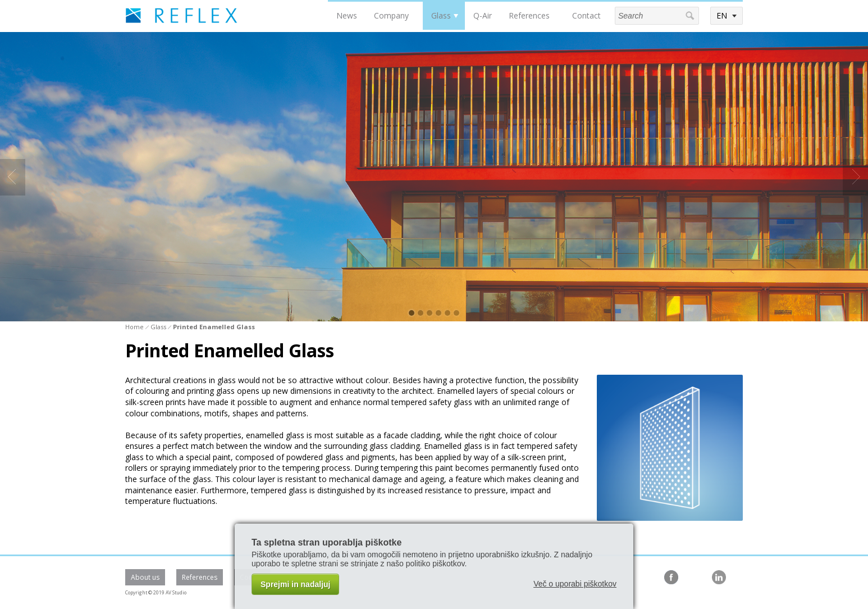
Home (134, 327)
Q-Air (483, 15)
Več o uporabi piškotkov (575, 584)
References (529, 15)
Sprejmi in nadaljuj (295, 584)
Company (391, 15)
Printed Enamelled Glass (214, 327)
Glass (441, 15)
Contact (586, 15)
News (347, 15)
